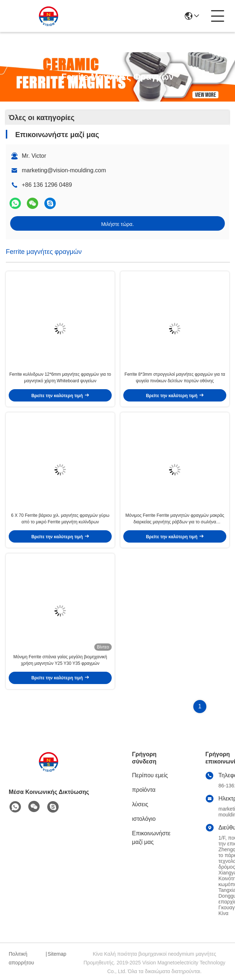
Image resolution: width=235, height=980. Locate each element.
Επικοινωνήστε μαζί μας (151, 838)
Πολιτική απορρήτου (21, 958)
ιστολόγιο (144, 819)
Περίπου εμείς (150, 775)
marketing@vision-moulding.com (64, 170)
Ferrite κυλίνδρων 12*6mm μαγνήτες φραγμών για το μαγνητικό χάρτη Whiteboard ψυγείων (60, 378)
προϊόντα (144, 790)
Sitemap (57, 954)
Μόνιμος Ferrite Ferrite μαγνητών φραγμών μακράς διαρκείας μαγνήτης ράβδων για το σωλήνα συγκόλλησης (175, 519)
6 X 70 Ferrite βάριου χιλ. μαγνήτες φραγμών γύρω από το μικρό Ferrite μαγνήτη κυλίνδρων (60, 519)
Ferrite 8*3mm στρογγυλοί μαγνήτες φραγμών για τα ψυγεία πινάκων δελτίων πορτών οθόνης (175, 378)
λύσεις (140, 804)
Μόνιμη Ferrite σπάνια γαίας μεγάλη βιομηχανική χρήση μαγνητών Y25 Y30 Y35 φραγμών (60, 660)
